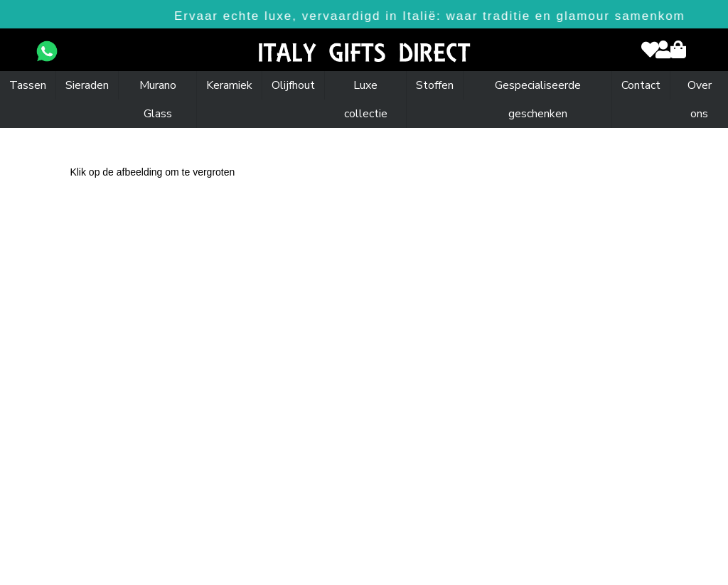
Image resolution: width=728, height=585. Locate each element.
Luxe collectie (366, 100)
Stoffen (435, 85)
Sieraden (87, 85)
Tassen (28, 85)
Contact (641, 85)
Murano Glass (158, 100)
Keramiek (229, 85)
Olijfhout (293, 85)
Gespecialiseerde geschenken (538, 100)
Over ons (700, 100)
